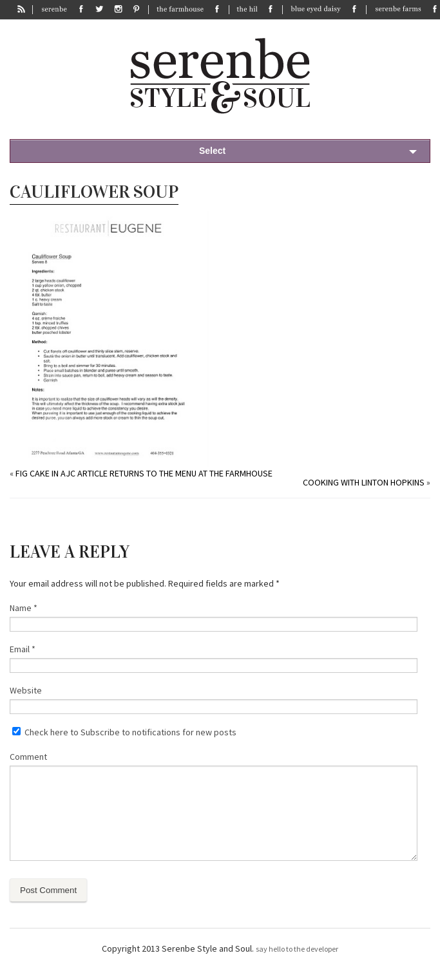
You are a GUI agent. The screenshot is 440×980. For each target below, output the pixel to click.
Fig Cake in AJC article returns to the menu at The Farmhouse (144, 473)
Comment (28, 757)
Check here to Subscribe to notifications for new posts (124, 732)
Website (26, 690)
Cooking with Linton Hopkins (364, 482)
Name (24, 608)
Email (23, 649)
